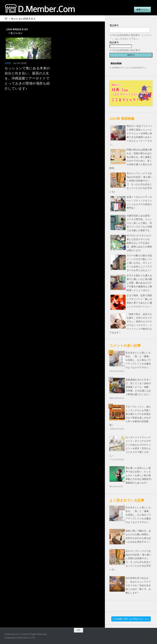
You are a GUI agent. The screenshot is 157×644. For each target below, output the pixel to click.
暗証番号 (114, 42)
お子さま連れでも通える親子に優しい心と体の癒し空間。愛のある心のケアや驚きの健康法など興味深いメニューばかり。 (139, 283)
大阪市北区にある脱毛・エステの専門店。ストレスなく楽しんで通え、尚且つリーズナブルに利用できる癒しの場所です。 (139, 223)
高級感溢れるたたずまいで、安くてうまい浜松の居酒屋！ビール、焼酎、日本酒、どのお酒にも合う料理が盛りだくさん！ (138, 387)
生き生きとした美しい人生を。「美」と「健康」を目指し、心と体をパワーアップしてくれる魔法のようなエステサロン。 (138, 360)
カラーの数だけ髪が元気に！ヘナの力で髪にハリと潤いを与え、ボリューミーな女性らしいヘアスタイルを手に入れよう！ (139, 263)
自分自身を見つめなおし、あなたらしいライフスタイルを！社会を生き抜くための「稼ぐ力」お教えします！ (138, 585)
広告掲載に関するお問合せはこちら (131, 619)
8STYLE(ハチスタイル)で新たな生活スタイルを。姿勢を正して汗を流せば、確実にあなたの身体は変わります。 (139, 243)
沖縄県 (8, 63)
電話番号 (114, 25)
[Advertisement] (52, 125)
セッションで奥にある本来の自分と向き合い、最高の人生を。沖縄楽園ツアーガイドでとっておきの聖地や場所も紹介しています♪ (27, 78)
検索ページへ (142, 10)
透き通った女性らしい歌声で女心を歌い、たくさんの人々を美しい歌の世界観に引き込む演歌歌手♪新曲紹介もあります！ (139, 475)
